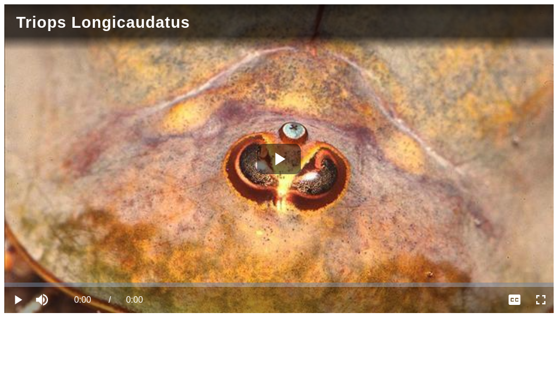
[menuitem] (514, 300)
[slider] (279, 285)
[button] (44, 300)
